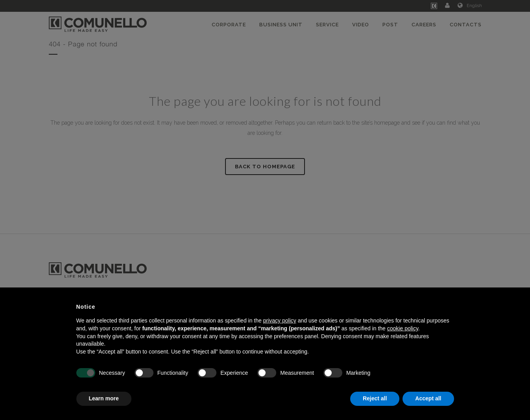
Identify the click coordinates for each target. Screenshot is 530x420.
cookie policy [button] (403, 328)
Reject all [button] (375, 398)
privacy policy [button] (280, 321)
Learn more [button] (104, 398)
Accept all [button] (428, 398)
